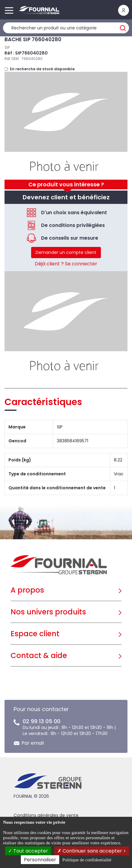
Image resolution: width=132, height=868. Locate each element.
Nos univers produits (48, 612)
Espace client (35, 634)
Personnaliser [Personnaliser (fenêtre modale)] (40, 860)
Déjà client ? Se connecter (66, 264)
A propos (27, 590)
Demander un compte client (66, 252)
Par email (33, 743)
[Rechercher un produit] (66, 28)
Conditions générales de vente (46, 815)
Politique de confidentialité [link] (87, 860)
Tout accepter (28, 851)
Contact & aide (39, 655)
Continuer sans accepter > (92, 851)
